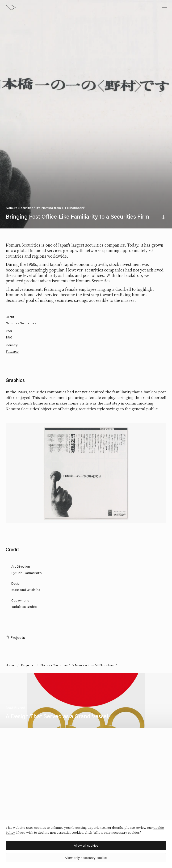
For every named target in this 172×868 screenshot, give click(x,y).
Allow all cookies (86, 845)
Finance (12, 352)
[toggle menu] (164, 8)
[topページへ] (11, 8)
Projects (27, 665)
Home (10, 665)
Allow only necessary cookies (86, 858)
